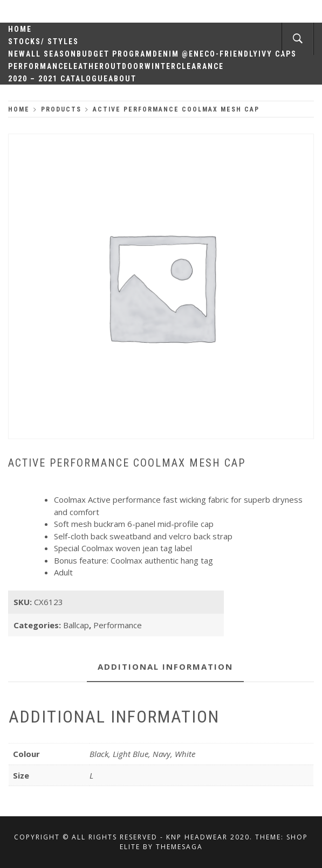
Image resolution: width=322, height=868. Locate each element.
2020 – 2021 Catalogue (58, 79)
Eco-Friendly (229, 54)
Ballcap (76, 625)
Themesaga (179, 847)
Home (20, 29)
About (122, 79)
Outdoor (125, 66)
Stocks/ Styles (43, 41)
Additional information (165, 666)
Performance (38, 66)
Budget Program (115, 54)
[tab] (165, 667)
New (17, 54)
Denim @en (176, 54)
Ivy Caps (278, 54)
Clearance (200, 66)
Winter (160, 66)
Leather (87, 66)
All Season (51, 54)
